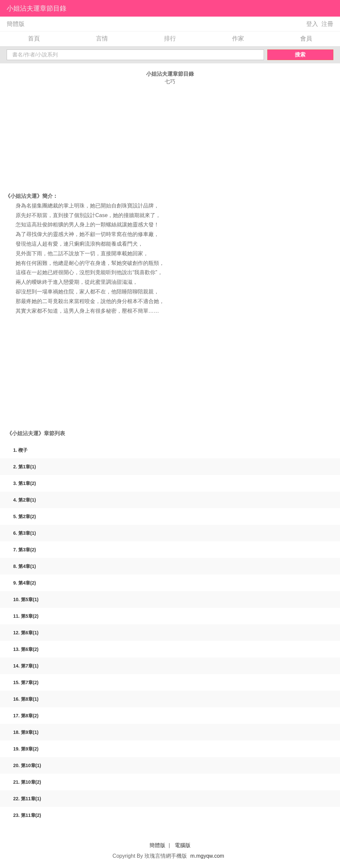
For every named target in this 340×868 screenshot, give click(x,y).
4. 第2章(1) (25, 500)
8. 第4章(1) (25, 566)
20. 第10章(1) (27, 765)
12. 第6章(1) (26, 633)
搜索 (300, 55)
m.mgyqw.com (207, 856)
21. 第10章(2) (27, 782)
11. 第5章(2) (26, 616)
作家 (238, 39)
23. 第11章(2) (27, 815)
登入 (312, 24)
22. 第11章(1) (27, 799)
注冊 (327, 24)
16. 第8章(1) (26, 699)
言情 (102, 39)
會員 (306, 39)
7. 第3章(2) (25, 550)
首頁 (34, 39)
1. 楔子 (21, 450)
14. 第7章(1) (26, 666)
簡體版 (16, 24)
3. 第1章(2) (25, 483)
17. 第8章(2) (26, 716)
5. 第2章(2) (25, 516)
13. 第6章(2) (26, 649)
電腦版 (183, 845)
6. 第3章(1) (25, 533)
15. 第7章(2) (26, 682)
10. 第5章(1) (26, 599)
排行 (170, 39)
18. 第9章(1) (26, 732)
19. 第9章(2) (26, 749)
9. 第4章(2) (25, 583)
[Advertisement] (170, 138)
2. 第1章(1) (25, 467)
